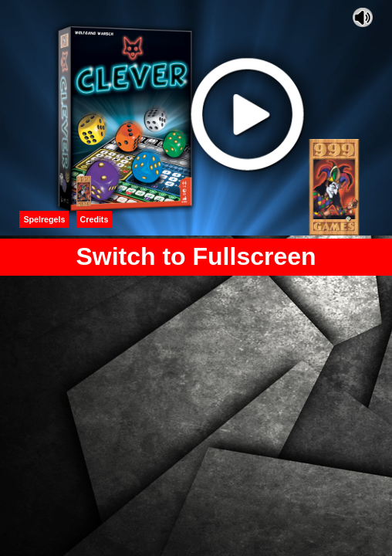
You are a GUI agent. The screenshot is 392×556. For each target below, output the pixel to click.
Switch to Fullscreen (196, 256)
